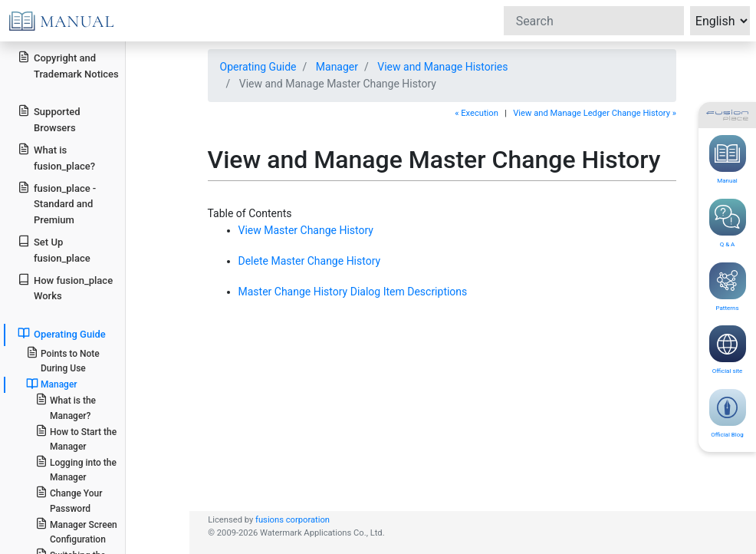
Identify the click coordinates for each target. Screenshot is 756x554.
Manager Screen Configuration (76, 531)
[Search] (594, 21)
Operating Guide (258, 67)
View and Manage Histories (442, 67)
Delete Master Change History (310, 261)
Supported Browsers (49, 119)
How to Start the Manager (76, 438)
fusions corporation (293, 520)
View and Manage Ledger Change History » (595, 113)
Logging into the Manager (76, 469)
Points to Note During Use (63, 360)
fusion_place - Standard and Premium (57, 204)
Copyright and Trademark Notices (68, 65)
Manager (337, 67)
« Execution (477, 113)
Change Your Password (69, 500)
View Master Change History (306, 230)
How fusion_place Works (65, 288)
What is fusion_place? (56, 157)
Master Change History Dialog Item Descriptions (353, 292)
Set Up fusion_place (54, 249)
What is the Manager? (66, 407)
